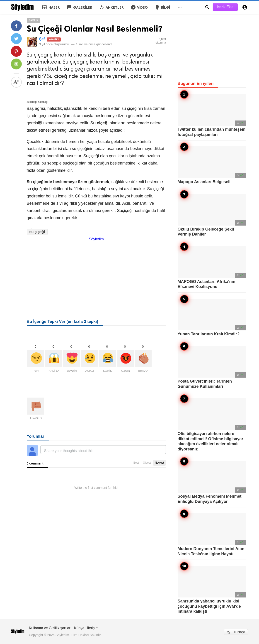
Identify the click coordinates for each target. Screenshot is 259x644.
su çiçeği (37, 232)
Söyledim (96, 239)
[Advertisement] (96, 273)
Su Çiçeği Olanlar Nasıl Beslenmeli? (94, 29)
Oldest (147, 463)
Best (136, 463)
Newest (159, 463)
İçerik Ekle (225, 7)
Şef (42, 39)
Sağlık (33, 20)
